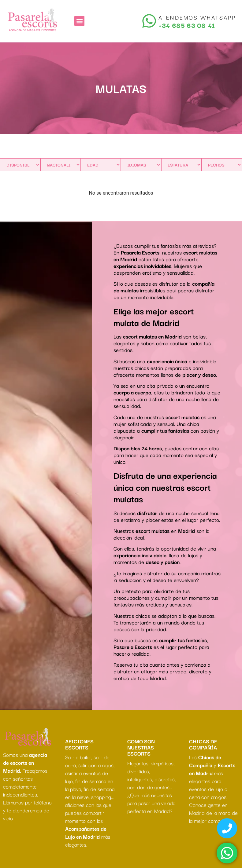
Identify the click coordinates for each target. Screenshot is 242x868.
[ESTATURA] (181, 165)
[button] (79, 21)
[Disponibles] (20, 165)
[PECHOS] (222, 165)
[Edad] (101, 165)
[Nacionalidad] (61, 165)
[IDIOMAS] (141, 165)
